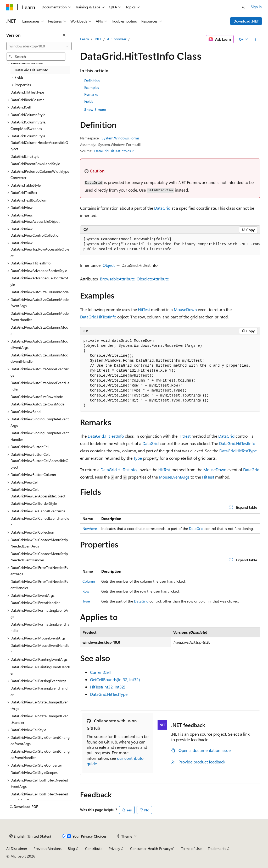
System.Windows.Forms (121, 138)
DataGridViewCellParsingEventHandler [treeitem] (39, 691)
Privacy (114, 848)
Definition (92, 81)
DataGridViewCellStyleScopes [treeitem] (34, 772)
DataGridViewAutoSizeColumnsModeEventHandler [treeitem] (39, 358)
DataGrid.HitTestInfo (98, 317)
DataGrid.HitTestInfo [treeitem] (31, 70)
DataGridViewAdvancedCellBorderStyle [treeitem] (39, 281)
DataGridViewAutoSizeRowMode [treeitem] (37, 397)
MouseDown (185, 309)
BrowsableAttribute (117, 279)
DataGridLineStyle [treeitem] (25, 156)
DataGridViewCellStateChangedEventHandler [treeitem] (40, 719)
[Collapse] (64, 35)
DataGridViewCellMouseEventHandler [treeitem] (40, 649)
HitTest (144, 309)
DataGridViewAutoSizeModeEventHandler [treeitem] (40, 386)
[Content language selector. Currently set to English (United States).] (30, 836)
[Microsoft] (10, 7)
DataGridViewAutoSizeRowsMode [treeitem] (37, 404)
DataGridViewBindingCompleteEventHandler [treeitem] (40, 436)
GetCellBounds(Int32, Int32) (115, 679)
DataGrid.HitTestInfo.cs (113, 151)
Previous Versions (48, 848)
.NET (98, 39)
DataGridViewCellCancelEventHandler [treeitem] (40, 522)
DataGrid (162, 208)
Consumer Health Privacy (150, 848)
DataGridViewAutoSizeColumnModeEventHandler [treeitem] (40, 317)
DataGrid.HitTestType (238, 451)
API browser (117, 39)
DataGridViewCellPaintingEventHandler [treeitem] (40, 670)
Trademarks (217, 848)
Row (86, 591)
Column (89, 581)
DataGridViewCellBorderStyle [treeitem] (34, 503)
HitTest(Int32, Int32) (108, 687)
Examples (92, 87)
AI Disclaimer (17, 848)
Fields (89, 101)
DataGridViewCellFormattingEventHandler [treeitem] (40, 627)
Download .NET (246, 21)
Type (138, 458)
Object (109, 265)
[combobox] (39, 46)
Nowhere (90, 528)
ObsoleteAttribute (153, 279)
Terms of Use (191, 848)
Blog (71, 848)
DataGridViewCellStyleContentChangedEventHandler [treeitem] (40, 755)
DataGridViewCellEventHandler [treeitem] (35, 603)
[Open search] (243, 7)
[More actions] (255, 39)
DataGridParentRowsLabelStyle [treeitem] (35, 164)
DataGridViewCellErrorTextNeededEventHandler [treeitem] (39, 585)
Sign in (256, 7)
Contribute (94, 848)
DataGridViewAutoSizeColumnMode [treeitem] (40, 292)
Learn (85, 39)
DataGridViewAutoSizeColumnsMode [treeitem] (39, 330)
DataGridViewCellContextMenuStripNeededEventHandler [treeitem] (39, 557)
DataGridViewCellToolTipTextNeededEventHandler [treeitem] (39, 797)
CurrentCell (100, 672)
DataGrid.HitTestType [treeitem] (27, 92)
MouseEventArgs (174, 477)
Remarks (91, 94)
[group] (170, 245)
